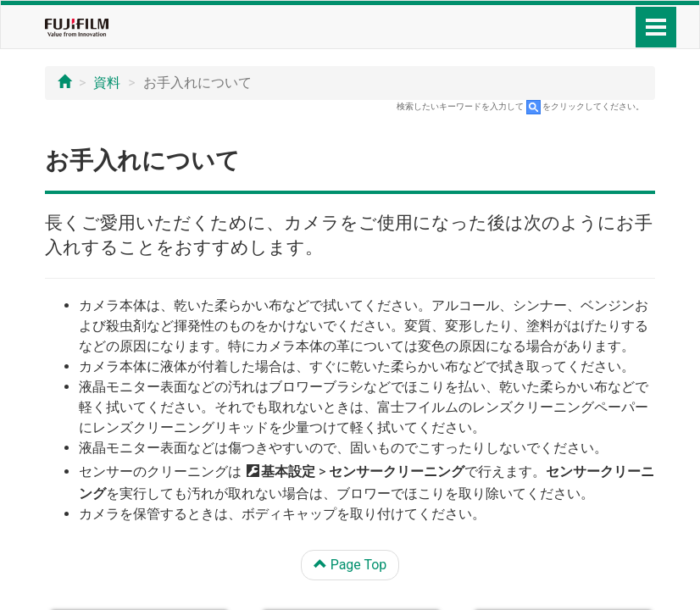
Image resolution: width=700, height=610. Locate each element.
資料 (107, 83)
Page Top (350, 565)
